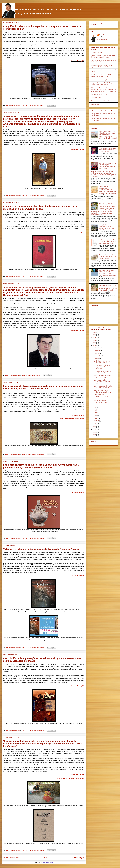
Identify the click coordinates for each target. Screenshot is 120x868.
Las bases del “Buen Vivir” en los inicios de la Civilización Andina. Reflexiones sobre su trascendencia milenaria (108, 288)
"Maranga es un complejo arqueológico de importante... (102, 367)
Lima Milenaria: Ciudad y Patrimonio (102, 80)
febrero (97, 421)
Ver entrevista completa (77, 150)
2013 (95, 429)
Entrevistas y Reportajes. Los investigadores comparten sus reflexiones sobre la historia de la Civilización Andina (103, 90)
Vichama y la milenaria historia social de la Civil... (103, 391)
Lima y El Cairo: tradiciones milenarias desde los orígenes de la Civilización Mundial (107, 227)
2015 (95, 346)
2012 (95, 432)
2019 (95, 335)
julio (96, 407)
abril (96, 415)
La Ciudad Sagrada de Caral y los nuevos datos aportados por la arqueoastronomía (108, 242)
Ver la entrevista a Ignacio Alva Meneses (72, 419)
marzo (97, 418)
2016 (95, 343)
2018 (95, 338)
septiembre (98, 356)
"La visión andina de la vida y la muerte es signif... (103, 377)
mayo (96, 413)
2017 (95, 340)
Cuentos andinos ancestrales (100, 94)
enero (96, 423)
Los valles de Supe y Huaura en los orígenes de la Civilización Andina (102, 66)
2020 (95, 332)
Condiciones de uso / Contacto (100, 101)
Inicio (46, 858)
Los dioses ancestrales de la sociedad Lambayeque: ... (103, 387)
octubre (97, 353)
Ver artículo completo (78, 61)
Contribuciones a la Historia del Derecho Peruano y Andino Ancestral (103, 76)
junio (96, 410)
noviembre (98, 351)
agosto (97, 359)
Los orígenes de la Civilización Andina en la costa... (102, 382)
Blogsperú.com (95, 104)
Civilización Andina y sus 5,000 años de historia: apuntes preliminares (103, 56)
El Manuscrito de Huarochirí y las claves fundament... (103, 372)
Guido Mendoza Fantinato (107, 35)
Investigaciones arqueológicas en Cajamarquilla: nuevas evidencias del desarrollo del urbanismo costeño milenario (108, 190)
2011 (95, 435)
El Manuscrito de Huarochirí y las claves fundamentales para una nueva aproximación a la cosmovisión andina (40, 208)
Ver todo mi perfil (102, 39)
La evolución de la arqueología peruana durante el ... (101, 396)
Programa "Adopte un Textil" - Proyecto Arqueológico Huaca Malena (103, 84)
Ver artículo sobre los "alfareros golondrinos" (71, 778)
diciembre (98, 348)
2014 (95, 427)
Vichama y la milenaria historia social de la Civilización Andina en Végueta (41, 549)
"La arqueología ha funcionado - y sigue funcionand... (101, 402)
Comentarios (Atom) (48, 863)
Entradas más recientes (11, 858)
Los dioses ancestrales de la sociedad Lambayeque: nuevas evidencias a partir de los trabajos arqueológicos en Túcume (41, 466)
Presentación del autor (98, 52)
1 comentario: (36, 375)
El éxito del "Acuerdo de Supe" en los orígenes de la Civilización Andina (107, 257)
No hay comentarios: (38, 105)
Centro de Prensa (96, 98)
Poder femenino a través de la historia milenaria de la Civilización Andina (107, 150)
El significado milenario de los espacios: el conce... (103, 362)
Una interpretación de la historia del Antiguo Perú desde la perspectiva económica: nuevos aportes (107, 273)
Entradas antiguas (78, 858)
